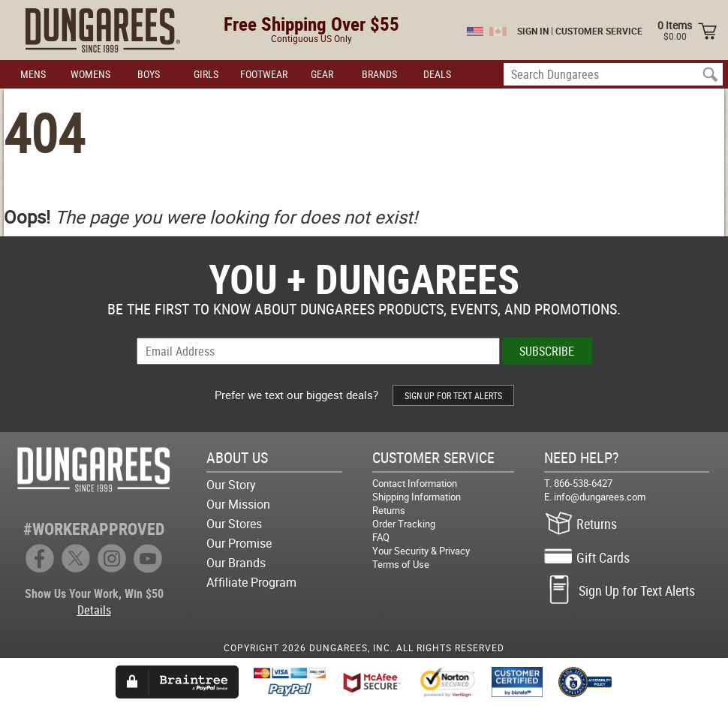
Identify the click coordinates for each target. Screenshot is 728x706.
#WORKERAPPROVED (94, 529)
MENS (33, 74)
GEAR (322, 74)
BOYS (149, 74)
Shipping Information (417, 497)
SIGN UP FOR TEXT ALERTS (453, 395)
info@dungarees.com (600, 497)
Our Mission (238, 504)
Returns (389, 510)
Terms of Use (401, 564)
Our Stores (234, 524)
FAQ (381, 537)
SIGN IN (533, 31)
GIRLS (206, 74)
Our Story (231, 485)
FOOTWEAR (264, 74)
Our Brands (236, 563)
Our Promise (239, 543)
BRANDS (379, 74)
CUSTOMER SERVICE (599, 31)
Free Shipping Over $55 (311, 24)
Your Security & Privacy (421, 551)
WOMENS (90, 74)
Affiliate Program (251, 582)
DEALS (437, 74)
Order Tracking (404, 524)
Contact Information (415, 483)
